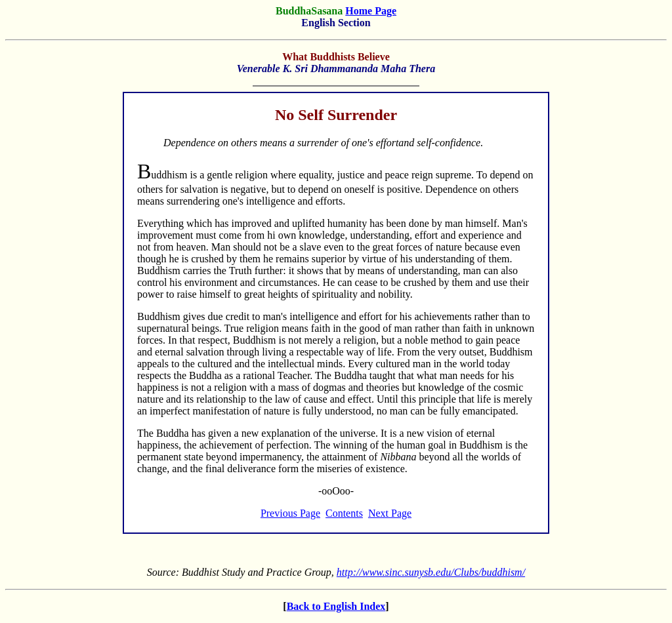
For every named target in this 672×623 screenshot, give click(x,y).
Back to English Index (336, 606)
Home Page (371, 11)
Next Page (390, 513)
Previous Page (290, 513)
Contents (344, 513)
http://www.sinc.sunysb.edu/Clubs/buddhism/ (431, 572)
